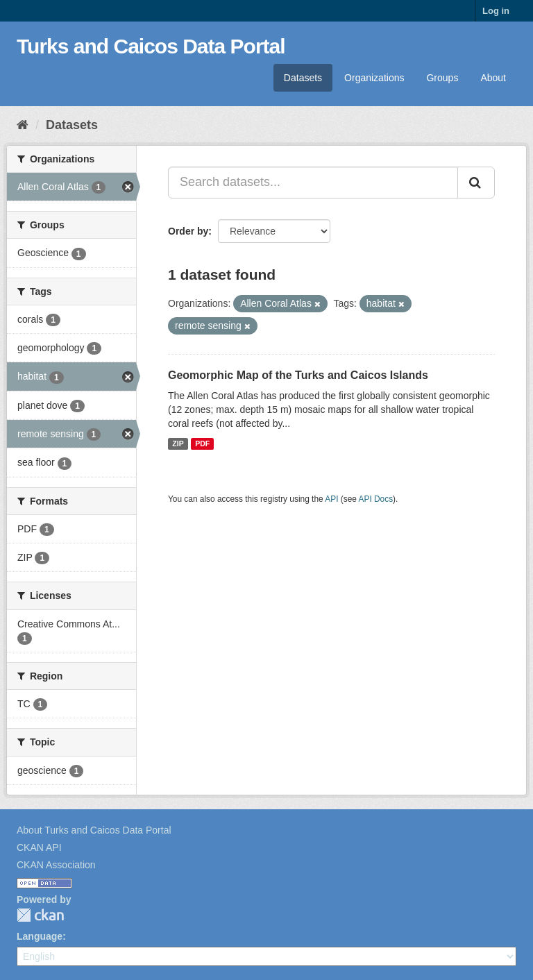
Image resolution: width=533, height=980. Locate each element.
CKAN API (39, 847)
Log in (496, 11)
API (331, 499)
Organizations (374, 78)
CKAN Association (56, 865)
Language (40, 936)
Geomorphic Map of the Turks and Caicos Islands (298, 375)
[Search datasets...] (313, 183)
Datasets (303, 78)
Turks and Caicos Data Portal (151, 46)
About (493, 78)
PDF (202, 443)
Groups (442, 78)
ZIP (178, 443)
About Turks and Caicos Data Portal (94, 830)
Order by (188, 231)
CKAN (40, 915)
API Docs (376, 499)
